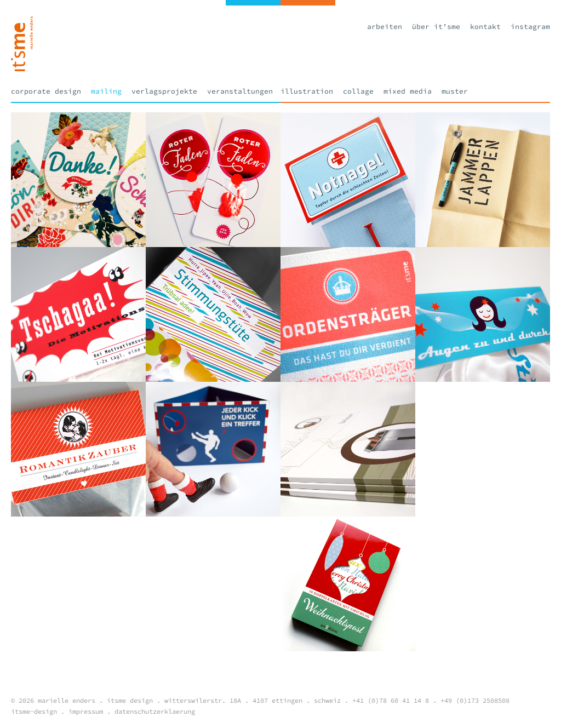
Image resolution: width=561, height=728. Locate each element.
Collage (358, 91)
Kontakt (485, 27)
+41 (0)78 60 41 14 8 (391, 700)
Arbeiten (385, 27)
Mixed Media (408, 91)
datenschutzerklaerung (155, 711)
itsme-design (34, 711)
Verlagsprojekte (164, 91)
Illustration (307, 91)
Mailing (106, 91)
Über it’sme (436, 27)
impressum (86, 711)
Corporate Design (46, 91)
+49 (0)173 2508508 (475, 700)
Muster (455, 91)
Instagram (530, 27)
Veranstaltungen (240, 91)
